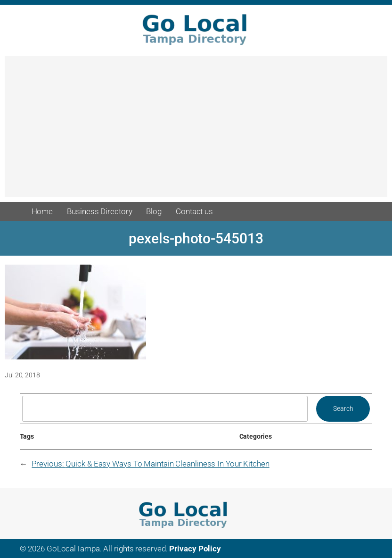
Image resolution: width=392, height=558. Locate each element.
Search (343, 408)
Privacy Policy (195, 549)
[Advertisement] (196, 131)
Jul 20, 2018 (22, 375)
